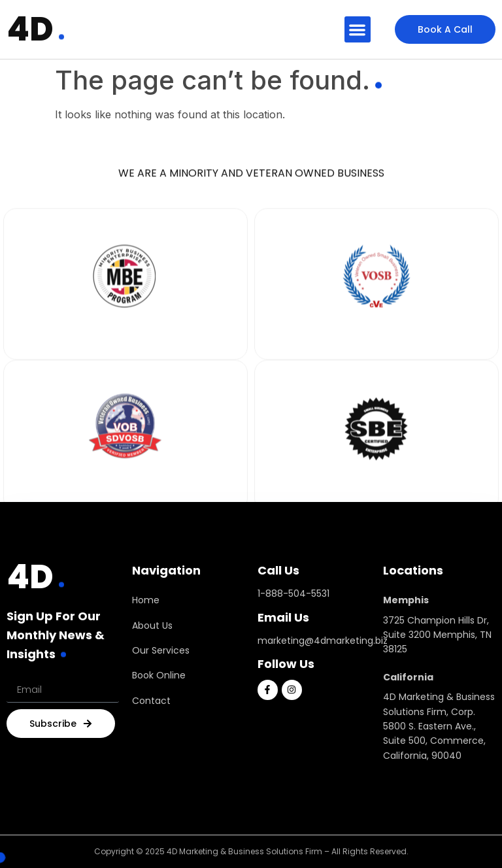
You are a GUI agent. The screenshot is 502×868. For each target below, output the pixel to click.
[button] (358, 30)
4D (30, 29)
